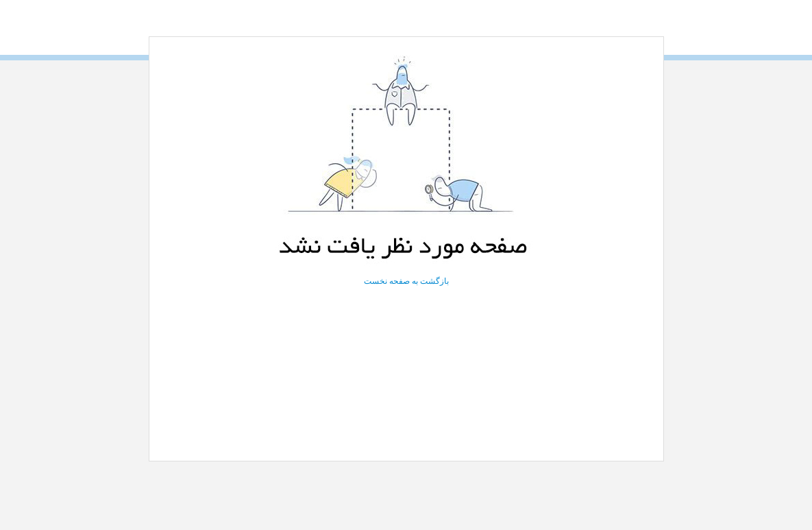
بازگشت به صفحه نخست (406, 281)
